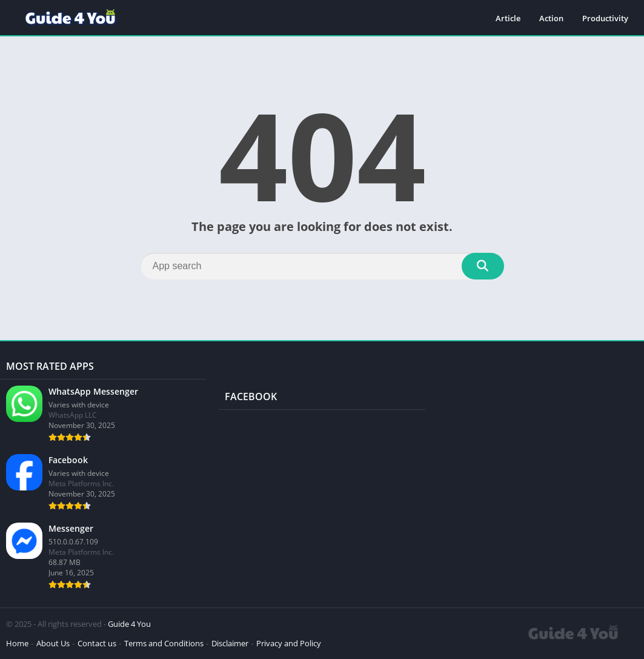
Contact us (97, 643)
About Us (53, 643)
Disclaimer (230, 643)
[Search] (322, 266)
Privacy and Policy (289, 643)
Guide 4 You (129, 624)
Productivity (605, 18)
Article (508, 18)
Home (17, 643)
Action (551, 18)
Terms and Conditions (164, 643)
